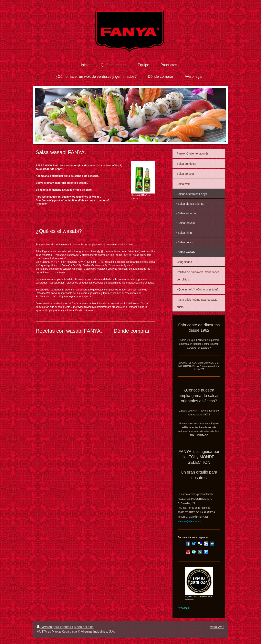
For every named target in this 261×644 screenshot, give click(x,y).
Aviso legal (184, 608)
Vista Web (217, 627)
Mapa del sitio (84, 627)
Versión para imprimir (54, 627)
